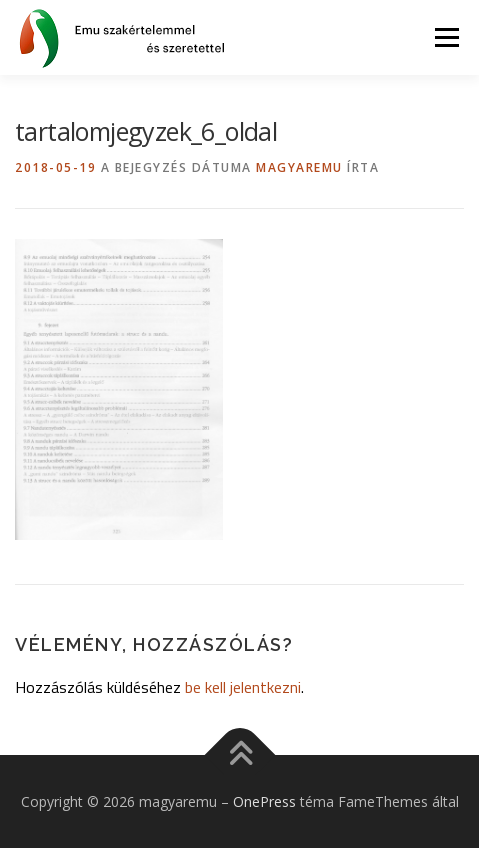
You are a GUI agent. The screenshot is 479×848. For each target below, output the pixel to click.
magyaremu (299, 167)
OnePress (264, 801)
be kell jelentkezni (243, 687)
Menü (445, 37)
